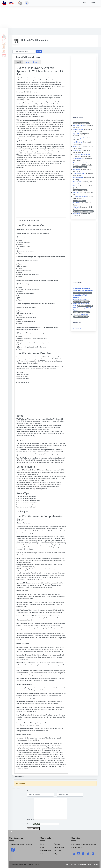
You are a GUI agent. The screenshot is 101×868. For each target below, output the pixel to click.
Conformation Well (79, 174)
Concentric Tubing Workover (81, 155)
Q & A (4, 44)
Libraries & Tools (46, 851)
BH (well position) (78, 125)
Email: (59, 791)
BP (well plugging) (78, 130)
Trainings (43, 854)
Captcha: (30, 824)
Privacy (90, 864)
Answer (20, 241)
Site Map (74, 864)
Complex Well (77, 150)
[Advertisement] (50, 14)
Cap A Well (76, 134)
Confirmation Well (78, 159)
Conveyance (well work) (80, 163)
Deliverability (77, 182)
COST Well (76, 192)
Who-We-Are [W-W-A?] (82, 864)
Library (4, 52)
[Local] (20, 3)
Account (93, 3)
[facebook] (13, 850)
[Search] (27, 3)
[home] (9, 3)
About (85, 3)
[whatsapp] (93, 853)
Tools (4, 48)
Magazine (57, 854)
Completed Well (78, 146)
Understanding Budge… (80, 297)
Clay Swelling (77, 169)
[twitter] (88, 853)
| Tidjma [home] (36, 864)
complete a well (78, 142)
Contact (67, 864)
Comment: (30, 819)
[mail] (74, 853)
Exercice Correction (24, 382)
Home (4, 36)
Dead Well (76, 203)
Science (4, 56)
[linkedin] (79, 853)
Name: (29, 791)
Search (39, 52)
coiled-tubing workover (80, 138)
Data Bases (58, 851)
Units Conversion (60, 847)
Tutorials (4, 40)
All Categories (77, 328)
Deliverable (76, 186)
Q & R (42, 847)
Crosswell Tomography (80, 196)
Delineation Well (78, 178)
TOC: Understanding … (81, 314)
